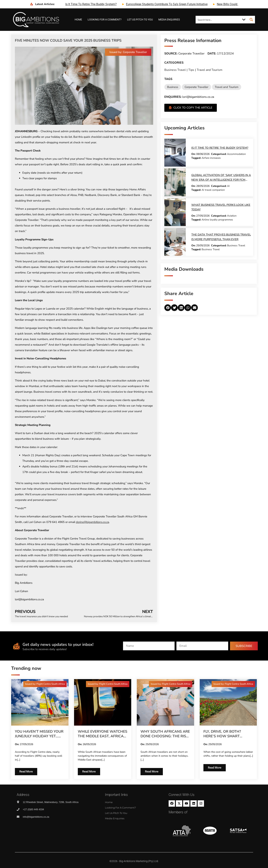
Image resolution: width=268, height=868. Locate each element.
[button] (128, 52)
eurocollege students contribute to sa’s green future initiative (167, 4)
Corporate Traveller (196, 87)
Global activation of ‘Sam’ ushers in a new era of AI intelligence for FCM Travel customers (221, 180)
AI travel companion (213, 190)
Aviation (232, 216)
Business (173, 87)
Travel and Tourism (210, 70)
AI (228, 186)
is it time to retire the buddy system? (91, 4)
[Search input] (218, 20)
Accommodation (236, 154)
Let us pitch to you (140, 20)
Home (78, 20)
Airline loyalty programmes (217, 220)
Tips (191, 70)
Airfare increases (211, 158)
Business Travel (175, 70)
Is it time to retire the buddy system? (220, 148)
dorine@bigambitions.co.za (92, 522)
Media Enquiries (169, 20)
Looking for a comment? (105, 20)
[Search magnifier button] (251, 20)
